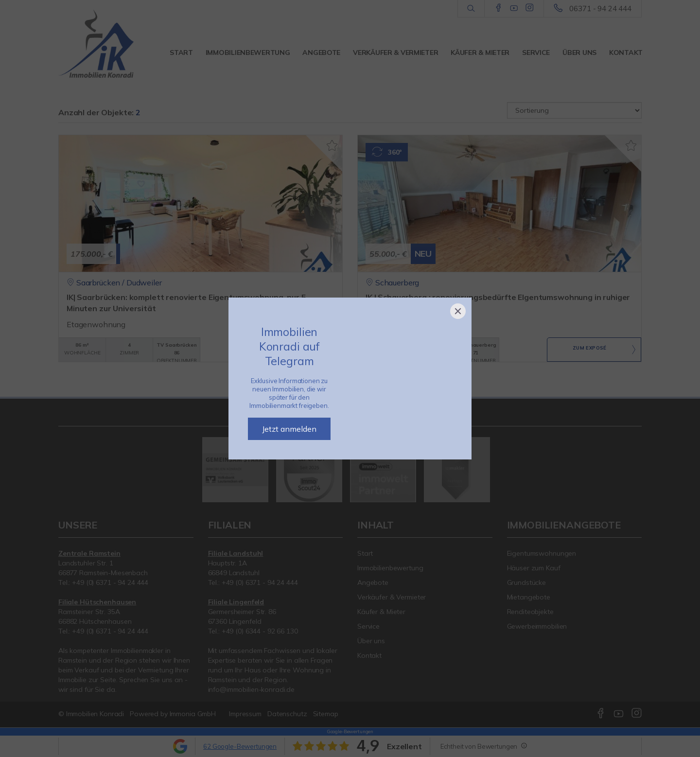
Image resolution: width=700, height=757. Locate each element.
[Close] (458, 311)
